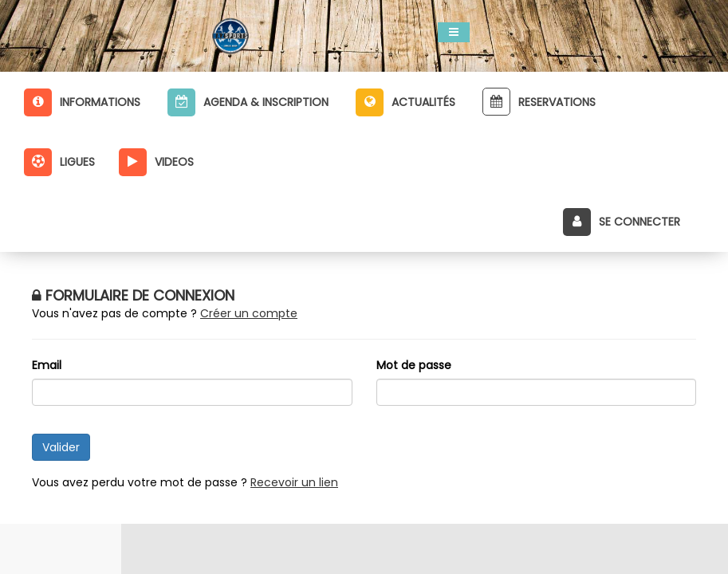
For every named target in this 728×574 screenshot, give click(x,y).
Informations (82, 102)
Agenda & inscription (248, 102)
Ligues (59, 162)
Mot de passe (414, 365)
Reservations (539, 102)
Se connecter (622, 222)
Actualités (405, 102)
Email (47, 365)
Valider (61, 447)
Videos (156, 162)
